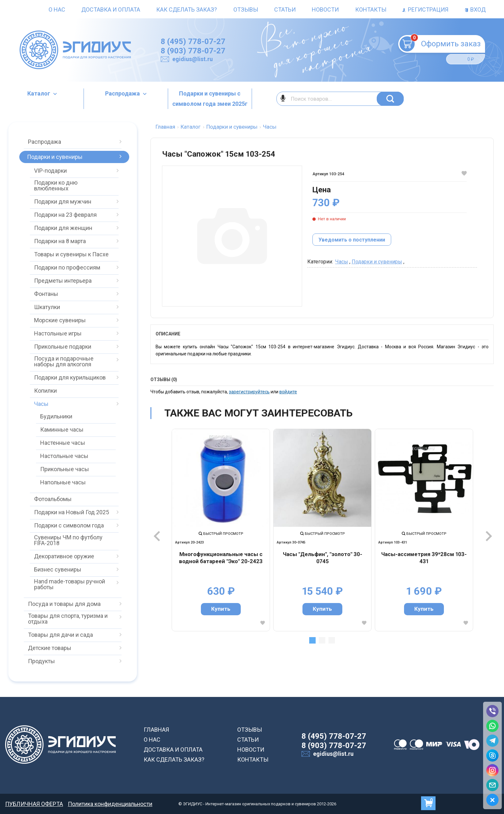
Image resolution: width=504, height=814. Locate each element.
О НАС (152, 740)
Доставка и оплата (111, 9)
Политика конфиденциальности (110, 804)
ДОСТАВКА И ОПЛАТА (173, 750)
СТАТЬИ (248, 740)
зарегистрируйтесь (249, 392)
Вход (475, 9)
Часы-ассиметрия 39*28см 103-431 (424, 558)
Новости (325, 9)
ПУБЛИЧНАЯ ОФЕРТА (34, 804)
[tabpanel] (221, 530)
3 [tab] (332, 640)
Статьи (285, 9)
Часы (342, 262)
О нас (57, 9)
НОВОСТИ (251, 750)
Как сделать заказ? (187, 9)
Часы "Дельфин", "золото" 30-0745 (323, 558)
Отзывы (246, 9)
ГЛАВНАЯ (156, 730)
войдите (288, 392)
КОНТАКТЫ (253, 759)
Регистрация (425, 9)
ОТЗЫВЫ (250, 730)
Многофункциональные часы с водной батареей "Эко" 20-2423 (221, 558)
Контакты (371, 9)
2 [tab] (322, 640)
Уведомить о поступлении (352, 240)
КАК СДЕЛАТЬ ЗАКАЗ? (174, 759)
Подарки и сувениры (377, 262)
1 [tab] (312, 640)
